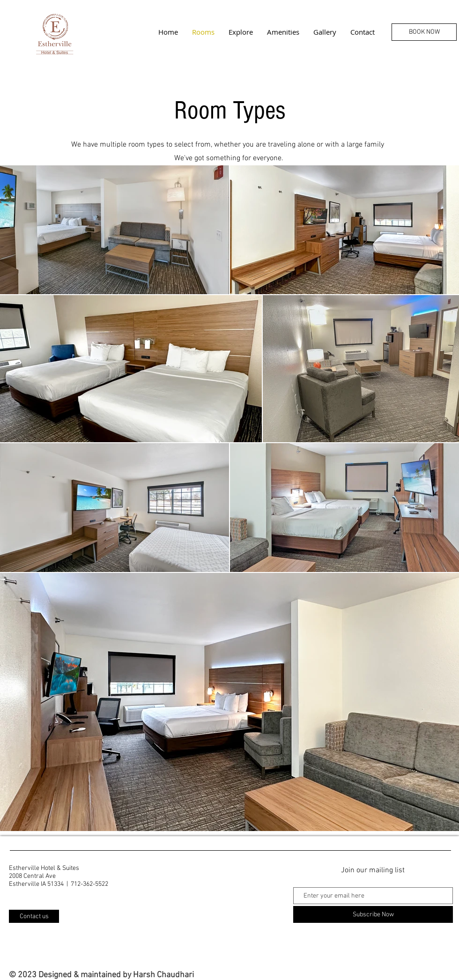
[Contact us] (34, 916)
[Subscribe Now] (373, 914)
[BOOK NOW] (424, 32)
